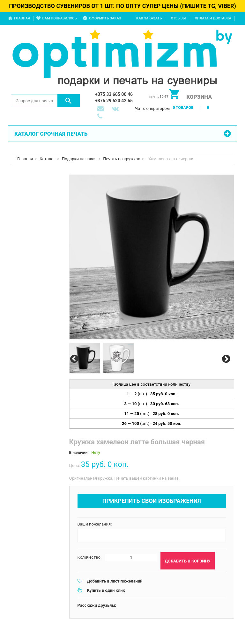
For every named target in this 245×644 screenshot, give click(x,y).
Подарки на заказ (79, 159)
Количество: (90, 557)
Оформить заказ (105, 18)
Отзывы (178, 18)
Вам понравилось (60, 18)
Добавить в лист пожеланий (115, 581)
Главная (22, 18)
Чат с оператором (152, 108)
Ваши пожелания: (95, 524)
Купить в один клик (106, 590)
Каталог (47, 159)
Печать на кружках (121, 159)
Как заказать (149, 18)
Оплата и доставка (213, 18)
